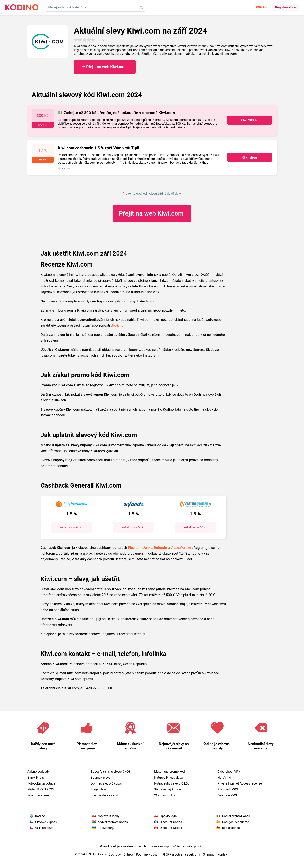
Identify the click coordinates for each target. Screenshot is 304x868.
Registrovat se (285, 7)
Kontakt (223, 854)
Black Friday (36, 778)
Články (128, 854)
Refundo (161, 548)
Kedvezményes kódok (113, 822)
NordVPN (224, 778)
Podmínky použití (148, 854)
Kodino (40, 816)
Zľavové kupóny (109, 816)
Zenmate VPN (227, 795)
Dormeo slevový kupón (107, 783)
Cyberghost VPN (229, 772)
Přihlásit (262, 7)
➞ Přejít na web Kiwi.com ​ (105, 67)
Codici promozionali (236, 816)
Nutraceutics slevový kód (172, 783)
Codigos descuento (236, 822)
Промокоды (169, 816)
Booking (117, 325)
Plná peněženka (140, 548)
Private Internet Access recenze (240, 783)
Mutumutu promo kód (169, 772)
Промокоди (106, 828)
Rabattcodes (231, 828)
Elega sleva (99, 789)
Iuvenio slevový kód (104, 795)
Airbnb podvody (38, 772)
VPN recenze (44, 828)
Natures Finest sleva (168, 778)
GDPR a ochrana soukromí (182, 854)
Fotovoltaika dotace (41, 783)
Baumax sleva (101, 778)
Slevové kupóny (46, 822)
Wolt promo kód (165, 795)
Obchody (115, 854)
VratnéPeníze (181, 548)
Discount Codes (171, 822)
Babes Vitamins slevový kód (110, 772)
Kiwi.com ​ (152, 213)
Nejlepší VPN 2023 (41, 789)
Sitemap (209, 854)
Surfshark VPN (228, 789)
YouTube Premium (40, 795)
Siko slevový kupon (168, 789)
